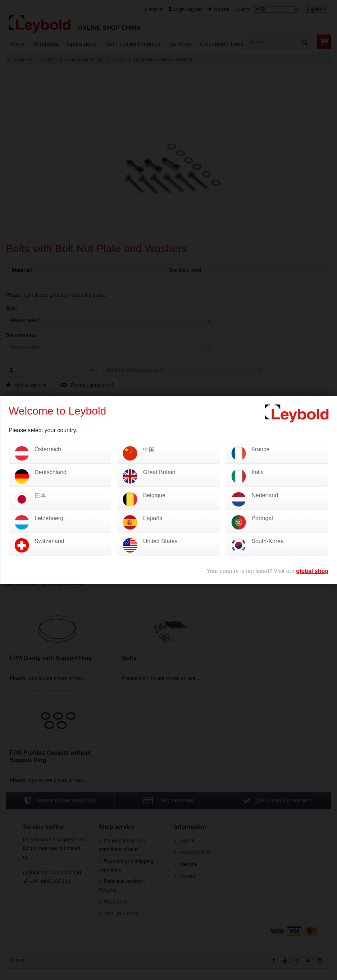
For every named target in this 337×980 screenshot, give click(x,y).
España (153, 518)
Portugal (262, 518)
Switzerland (49, 541)
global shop (312, 571)
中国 (149, 450)
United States (160, 541)
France (260, 449)
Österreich (48, 449)
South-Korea (268, 541)
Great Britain (159, 472)
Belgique (154, 495)
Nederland (265, 495)
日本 (40, 496)
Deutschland (51, 472)
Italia (258, 472)
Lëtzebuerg (49, 518)
